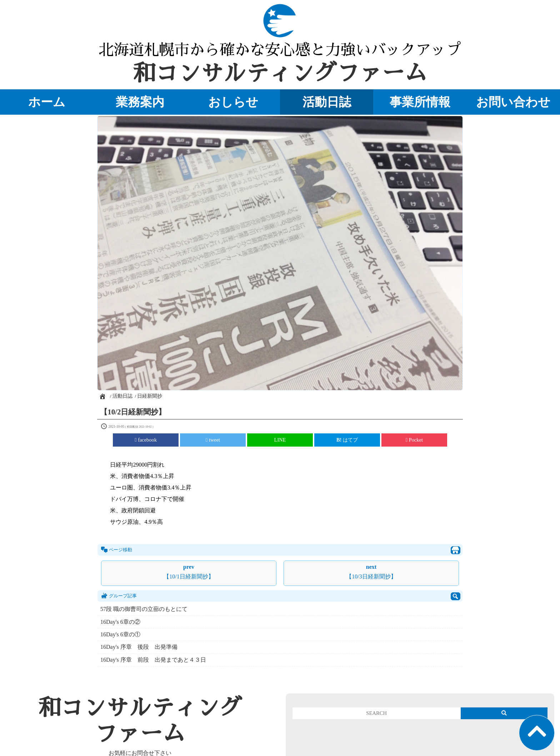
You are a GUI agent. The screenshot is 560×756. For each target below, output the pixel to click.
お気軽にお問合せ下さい (140, 753)
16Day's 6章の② (120, 622)
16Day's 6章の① (120, 634)
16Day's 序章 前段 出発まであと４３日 (153, 660)
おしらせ (233, 102)
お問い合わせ (513, 102)
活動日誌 (327, 102)
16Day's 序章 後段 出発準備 (142, 647)
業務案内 (140, 102)
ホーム (47, 102)
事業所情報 (420, 102)
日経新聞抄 (150, 396)
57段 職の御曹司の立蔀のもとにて (144, 609)
